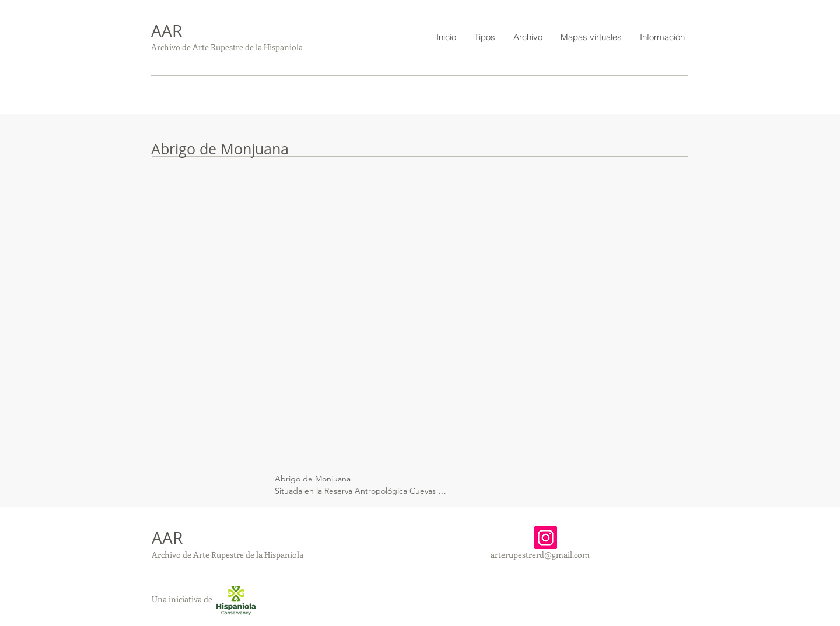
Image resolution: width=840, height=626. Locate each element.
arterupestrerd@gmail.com (540, 555)
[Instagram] (546, 538)
